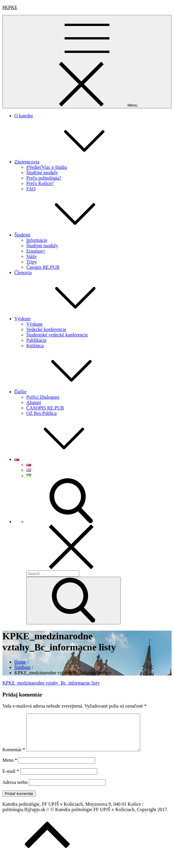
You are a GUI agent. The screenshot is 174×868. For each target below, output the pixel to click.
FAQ (31, 189)
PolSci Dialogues (43, 397)
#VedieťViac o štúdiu (47, 167)
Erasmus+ (36, 251)
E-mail (11, 778)
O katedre (24, 116)
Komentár (14, 757)
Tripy (32, 262)
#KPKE (10, 7)
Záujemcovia (72, 162)
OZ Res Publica (41, 413)
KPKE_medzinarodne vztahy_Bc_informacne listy (51, 683)
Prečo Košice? (40, 183)
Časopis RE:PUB (43, 267)
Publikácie (36, 340)
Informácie (37, 240)
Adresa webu (15, 789)
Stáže (32, 256)
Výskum (67, 319)
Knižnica (35, 346)
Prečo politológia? (44, 178)
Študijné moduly (42, 173)
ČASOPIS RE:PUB (45, 408)
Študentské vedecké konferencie (57, 335)
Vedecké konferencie (46, 329)
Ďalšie (65, 392)
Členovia (23, 273)
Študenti (67, 235)
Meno (10, 767)
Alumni (34, 402)
